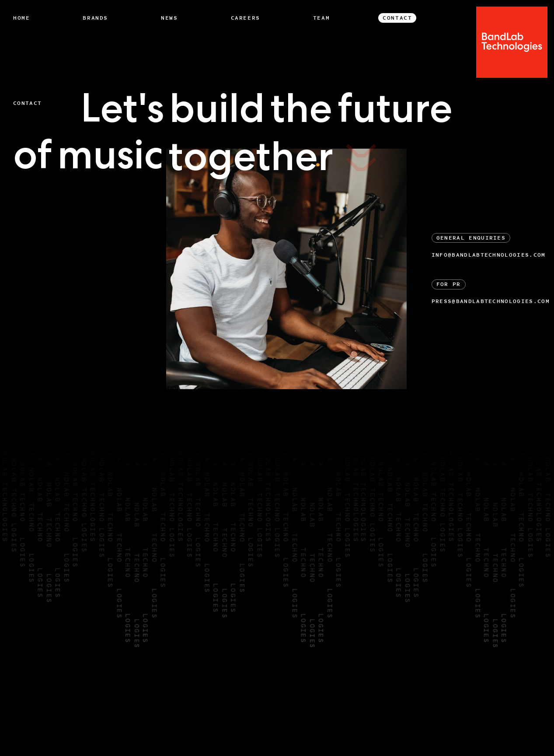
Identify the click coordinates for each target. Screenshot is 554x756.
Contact (397, 18)
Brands (95, 18)
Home (21, 18)
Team (321, 18)
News (169, 18)
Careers (246, 18)
